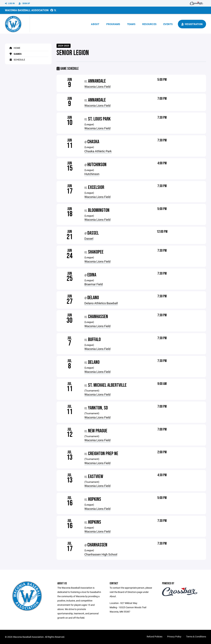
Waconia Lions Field (97, 87)
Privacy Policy (174, 637)
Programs (113, 24)
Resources (149, 24)
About (95, 24)
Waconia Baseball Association (27, 10)
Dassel (89, 239)
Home (14, 48)
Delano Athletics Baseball (101, 303)
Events (168, 24)
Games (15, 54)
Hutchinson (92, 174)
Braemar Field (94, 284)
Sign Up (24, 3)
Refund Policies (155, 637)
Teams (131, 24)
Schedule (17, 60)
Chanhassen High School (101, 554)
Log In (10, 3)
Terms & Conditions (196, 637)
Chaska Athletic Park (98, 151)
